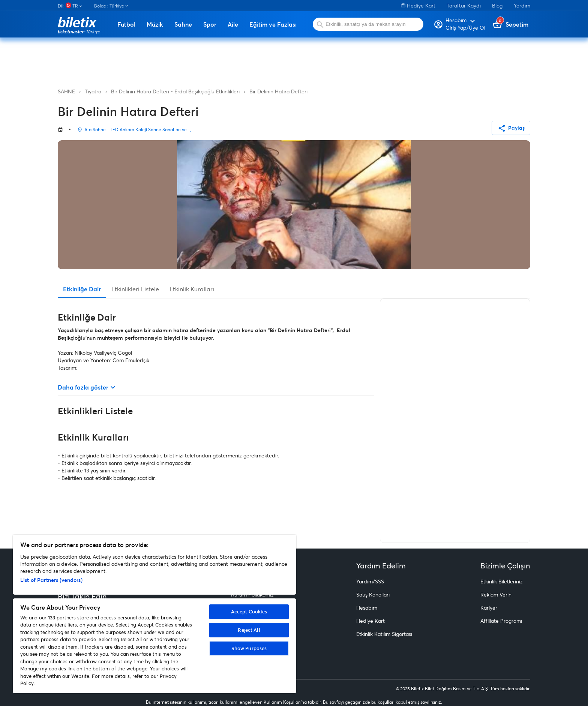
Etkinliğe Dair (82, 289)
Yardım (522, 5)
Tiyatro (93, 91)
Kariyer (489, 608)
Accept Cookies (249, 612)
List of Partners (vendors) (51, 580)
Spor (210, 24)
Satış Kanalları (373, 594)
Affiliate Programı (501, 621)
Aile (233, 24)
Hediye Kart (418, 5)
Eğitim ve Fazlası (273, 24)
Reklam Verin (496, 594)
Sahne (183, 24)
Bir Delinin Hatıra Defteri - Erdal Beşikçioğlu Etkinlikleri (175, 91)
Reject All (249, 630)
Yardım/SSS (370, 581)
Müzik (155, 24)
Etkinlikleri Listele (135, 289)
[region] (154, 614)
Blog (497, 5)
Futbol (126, 24)
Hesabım (367, 608)
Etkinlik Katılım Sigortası (384, 634)
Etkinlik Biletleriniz (502, 581)
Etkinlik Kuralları (192, 289)
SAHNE (66, 91)
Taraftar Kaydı (464, 5)
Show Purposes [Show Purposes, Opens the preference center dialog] (249, 648)
